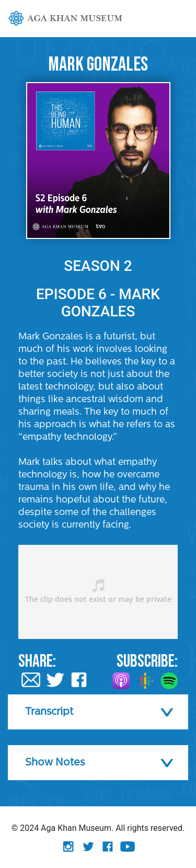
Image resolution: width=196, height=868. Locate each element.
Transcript (49, 712)
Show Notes (55, 763)
